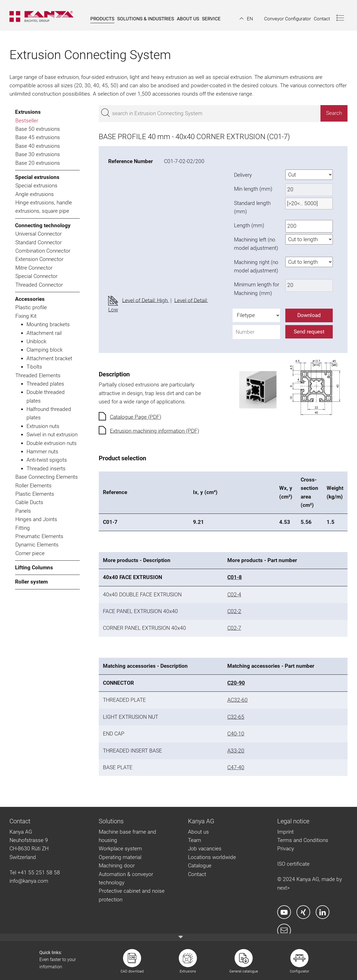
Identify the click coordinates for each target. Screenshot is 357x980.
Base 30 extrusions (38, 154)
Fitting (23, 528)
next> (284, 888)
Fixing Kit (26, 316)
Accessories (30, 299)
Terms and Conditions (303, 840)
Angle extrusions (35, 194)
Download (309, 315)
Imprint (285, 832)
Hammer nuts (42, 452)
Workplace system (120, 849)
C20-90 (236, 683)
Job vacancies (205, 849)
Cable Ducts (29, 502)
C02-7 (234, 628)
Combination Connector (43, 251)
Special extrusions (37, 177)
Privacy (286, 849)
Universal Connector (38, 234)
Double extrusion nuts (52, 443)
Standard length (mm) (252, 207)
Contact (197, 874)
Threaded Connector (39, 285)
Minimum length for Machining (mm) (257, 289)
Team (195, 840)
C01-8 (235, 577)
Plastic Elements (35, 494)
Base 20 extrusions (38, 163)
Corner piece (30, 553)
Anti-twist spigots (47, 460)
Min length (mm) (253, 189)
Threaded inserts (46, 469)
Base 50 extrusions (38, 129)
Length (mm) (249, 225)
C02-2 (234, 611)
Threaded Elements (38, 375)
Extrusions (28, 112)
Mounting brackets (48, 324)
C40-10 (236, 734)
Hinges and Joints (36, 519)
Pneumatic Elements (39, 536)
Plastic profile (31, 307)
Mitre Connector (34, 268)
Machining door (117, 866)
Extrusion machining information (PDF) (155, 431)
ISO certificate (293, 864)
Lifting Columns (34, 568)
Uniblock (36, 341)
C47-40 (236, 767)
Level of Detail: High (146, 300)
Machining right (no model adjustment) (256, 266)
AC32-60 (237, 700)
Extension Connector (39, 259)
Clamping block (44, 350)
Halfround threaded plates (49, 413)
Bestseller (27, 121)
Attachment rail (44, 333)
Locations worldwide (212, 857)
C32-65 (236, 717)
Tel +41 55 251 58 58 (35, 873)
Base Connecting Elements (47, 477)
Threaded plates (45, 384)
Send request (309, 332)
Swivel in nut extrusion (52, 435)
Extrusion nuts (43, 426)
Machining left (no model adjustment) (256, 244)
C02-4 (234, 595)
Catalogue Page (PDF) (136, 417)
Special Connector (36, 276)
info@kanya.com (29, 881)
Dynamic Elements (37, 545)
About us (198, 832)
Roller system (31, 582)
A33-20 (236, 751)
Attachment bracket (49, 358)
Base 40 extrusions (38, 146)
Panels (23, 511)
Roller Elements (33, 486)
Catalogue (200, 866)
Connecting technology (43, 225)
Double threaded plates (46, 396)
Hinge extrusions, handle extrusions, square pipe (44, 207)
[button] (246, 19)
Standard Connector (38, 242)
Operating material (120, 857)
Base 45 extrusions (38, 137)
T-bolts (34, 367)
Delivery (243, 175)
